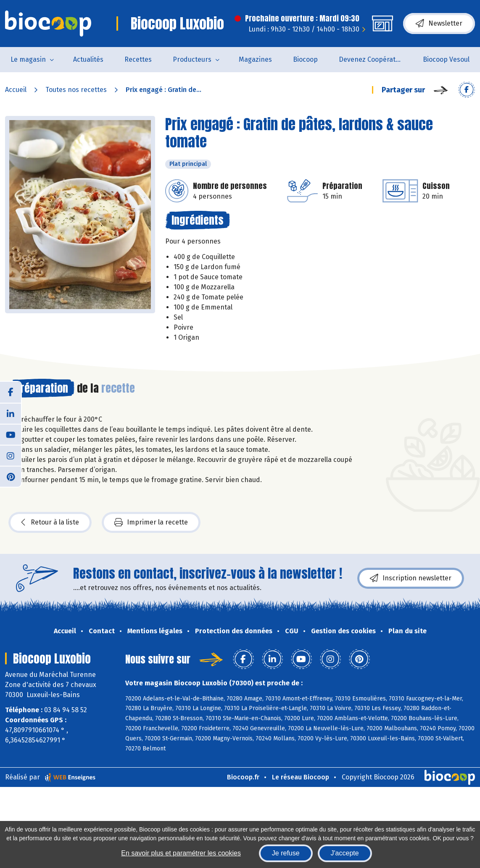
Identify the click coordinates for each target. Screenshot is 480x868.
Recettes (138, 59)
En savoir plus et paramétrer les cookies (181, 853)
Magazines (255, 59)
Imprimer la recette (151, 522)
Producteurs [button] (192, 59)
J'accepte (345, 853)
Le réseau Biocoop (301, 777)
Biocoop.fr (243, 777)
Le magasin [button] (28, 59)
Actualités (88, 59)
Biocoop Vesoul (446, 59)
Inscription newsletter (411, 578)
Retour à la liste (50, 522)
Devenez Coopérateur (372, 59)
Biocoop (305, 59)
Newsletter (439, 24)
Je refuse (286, 853)
